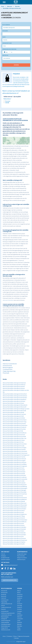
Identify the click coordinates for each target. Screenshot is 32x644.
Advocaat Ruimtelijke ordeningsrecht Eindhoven (15, 433)
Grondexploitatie (8, 369)
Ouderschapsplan (5, 622)
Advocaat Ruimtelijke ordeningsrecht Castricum (14, 414)
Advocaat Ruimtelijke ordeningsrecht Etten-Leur (15, 438)
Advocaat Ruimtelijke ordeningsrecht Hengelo (14, 461)
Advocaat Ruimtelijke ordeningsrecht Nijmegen (14, 490)
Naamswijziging (5, 617)
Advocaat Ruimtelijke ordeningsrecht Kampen (14, 472)
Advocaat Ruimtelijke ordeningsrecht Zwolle (14, 544)
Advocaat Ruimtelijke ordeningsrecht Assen (13, 403)
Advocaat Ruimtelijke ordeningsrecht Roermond (14, 503)
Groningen (20, 611)
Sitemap (17, 638)
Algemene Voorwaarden (24, 636)
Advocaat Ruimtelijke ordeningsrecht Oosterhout (15, 494)
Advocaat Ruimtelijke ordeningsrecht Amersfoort (15, 394)
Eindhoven (20, 607)
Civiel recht (4, 598)
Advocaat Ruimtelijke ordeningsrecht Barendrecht (15, 405)
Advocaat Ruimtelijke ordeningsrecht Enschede (14, 437)
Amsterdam (20, 596)
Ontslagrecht (4, 619)
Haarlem (19, 613)
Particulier (8, 101)
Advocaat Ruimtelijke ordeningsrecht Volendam (14, 527)
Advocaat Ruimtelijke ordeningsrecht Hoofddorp (15, 464)
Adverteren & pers (21, 560)
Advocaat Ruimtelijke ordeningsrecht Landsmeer (15, 477)
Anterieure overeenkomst (10, 364)
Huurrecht (3, 609)
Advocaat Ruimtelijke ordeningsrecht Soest (13, 512)
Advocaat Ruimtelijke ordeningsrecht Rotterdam (15, 507)
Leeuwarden (20, 619)
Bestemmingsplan (8, 368)
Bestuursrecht (4, 593)
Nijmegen (19, 624)
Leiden (19, 621)
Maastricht (19, 622)
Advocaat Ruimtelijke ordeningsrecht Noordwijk (15, 492)
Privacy (15, 636)
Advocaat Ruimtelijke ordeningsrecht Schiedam (14, 509)
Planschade (6, 373)
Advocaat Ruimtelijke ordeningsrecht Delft (13, 416)
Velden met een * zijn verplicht (12, 97)
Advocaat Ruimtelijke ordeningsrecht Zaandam (14, 535)
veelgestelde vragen (21, 642)
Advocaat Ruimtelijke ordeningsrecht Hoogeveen (15, 466)
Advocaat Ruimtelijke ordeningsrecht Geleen (14, 440)
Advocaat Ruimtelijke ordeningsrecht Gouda (14, 446)
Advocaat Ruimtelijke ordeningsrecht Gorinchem (15, 444)
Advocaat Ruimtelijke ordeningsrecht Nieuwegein (15, 488)
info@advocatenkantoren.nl (9, 565)
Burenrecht (4, 596)
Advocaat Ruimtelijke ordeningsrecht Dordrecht (14, 427)
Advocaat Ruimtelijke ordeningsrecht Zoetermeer (15, 540)
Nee (6, 52)
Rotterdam (20, 626)
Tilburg (19, 628)
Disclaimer (10, 636)
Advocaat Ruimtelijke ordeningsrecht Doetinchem (15, 425)
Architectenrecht (7, 366)
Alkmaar (19, 591)
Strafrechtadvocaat (5, 626)
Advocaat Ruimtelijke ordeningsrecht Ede (13, 431)
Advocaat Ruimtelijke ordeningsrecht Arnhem (14, 401)
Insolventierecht (5, 611)
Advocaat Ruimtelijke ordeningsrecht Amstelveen (15, 396)
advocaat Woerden (8, 300)
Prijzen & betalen (21, 556)
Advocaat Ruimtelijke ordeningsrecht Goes (13, 442)
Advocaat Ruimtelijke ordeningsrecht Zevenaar (14, 538)
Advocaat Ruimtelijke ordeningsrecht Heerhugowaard (16, 455)
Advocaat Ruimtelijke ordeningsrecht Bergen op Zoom (16, 409)
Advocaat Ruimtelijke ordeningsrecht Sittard (14, 511)
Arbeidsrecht (4, 591)
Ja (11, 52)
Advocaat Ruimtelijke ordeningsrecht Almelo (14, 387)
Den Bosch (20, 604)
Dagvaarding (4, 602)
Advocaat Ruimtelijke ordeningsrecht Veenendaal (15, 520)
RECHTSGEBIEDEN (6, 589)
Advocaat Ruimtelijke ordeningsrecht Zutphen (14, 542)
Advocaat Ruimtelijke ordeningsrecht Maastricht (15, 485)
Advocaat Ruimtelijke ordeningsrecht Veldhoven (15, 522)
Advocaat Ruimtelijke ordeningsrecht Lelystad (14, 483)
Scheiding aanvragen (6, 624)
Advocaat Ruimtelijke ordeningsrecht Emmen (14, 435)
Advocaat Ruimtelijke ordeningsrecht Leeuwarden (15, 479)
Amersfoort (20, 594)
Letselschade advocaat (6, 615)
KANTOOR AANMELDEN (10, 580)
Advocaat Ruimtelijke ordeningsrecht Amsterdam (15, 398)
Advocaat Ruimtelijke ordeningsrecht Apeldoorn (14, 400)
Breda (19, 602)
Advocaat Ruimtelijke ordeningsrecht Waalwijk (14, 529)
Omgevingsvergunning (9, 371)
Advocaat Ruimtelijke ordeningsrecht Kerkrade (14, 475)
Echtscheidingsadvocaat (7, 604)
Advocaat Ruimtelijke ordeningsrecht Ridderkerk (15, 500)
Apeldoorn (20, 598)
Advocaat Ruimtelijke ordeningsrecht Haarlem (14, 450)
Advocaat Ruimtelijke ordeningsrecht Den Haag (14, 422)
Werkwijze (4, 556)
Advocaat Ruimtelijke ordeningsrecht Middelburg (15, 487)
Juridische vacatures (6, 560)
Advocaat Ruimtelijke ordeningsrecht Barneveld (14, 407)
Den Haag (19, 606)
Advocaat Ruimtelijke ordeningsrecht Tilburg (14, 516)
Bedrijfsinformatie (5, 558)
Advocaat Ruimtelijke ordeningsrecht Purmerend (15, 498)
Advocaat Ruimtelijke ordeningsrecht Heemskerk (15, 451)
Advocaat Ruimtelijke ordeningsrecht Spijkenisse (15, 514)
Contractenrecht (5, 600)
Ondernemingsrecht (6, 621)
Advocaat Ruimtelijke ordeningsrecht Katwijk (14, 474)
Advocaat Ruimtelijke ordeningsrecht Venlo (13, 524)
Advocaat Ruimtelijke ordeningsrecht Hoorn (14, 468)
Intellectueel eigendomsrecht (8, 613)
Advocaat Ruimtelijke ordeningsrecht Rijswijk (14, 501)
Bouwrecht (4, 594)
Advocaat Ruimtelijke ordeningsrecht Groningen (15, 448)
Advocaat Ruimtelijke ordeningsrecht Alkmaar (14, 385)
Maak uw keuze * (7, 99)
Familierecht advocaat (6, 607)
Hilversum (19, 617)
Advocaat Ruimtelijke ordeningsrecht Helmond (14, 459)
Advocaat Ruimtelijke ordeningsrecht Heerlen (14, 457)
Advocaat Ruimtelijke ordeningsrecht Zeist (13, 537)
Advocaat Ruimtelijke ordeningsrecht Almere (14, 388)
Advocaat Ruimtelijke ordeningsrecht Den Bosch (15, 420)
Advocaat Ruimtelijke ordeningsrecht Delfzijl (14, 418)
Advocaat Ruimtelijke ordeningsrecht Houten (14, 470)
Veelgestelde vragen (22, 554)
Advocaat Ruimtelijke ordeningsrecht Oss (13, 496)
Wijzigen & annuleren (22, 558)
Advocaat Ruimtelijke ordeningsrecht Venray (14, 525)
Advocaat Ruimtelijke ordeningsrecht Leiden (14, 481)
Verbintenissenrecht (6, 630)
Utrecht (19, 630)
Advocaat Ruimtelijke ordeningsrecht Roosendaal (15, 505)
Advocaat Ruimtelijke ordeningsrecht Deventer (14, 424)
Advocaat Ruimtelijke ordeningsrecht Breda (13, 412)
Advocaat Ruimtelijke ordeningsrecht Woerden (14, 533)
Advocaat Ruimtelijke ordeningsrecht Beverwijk (14, 411)
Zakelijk (7, 103)
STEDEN (19, 589)
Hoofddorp (20, 615)
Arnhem (19, 600)
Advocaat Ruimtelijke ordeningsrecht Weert (13, 531)
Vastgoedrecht (4, 628)
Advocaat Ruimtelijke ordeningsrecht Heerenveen (15, 453)
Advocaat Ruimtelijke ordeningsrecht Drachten (14, 429)
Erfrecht (3, 606)
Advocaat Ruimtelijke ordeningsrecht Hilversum (14, 462)
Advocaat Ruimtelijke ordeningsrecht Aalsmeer (14, 383)
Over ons (3, 554)
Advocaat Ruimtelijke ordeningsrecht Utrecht (14, 518)
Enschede (19, 609)
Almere (19, 593)
